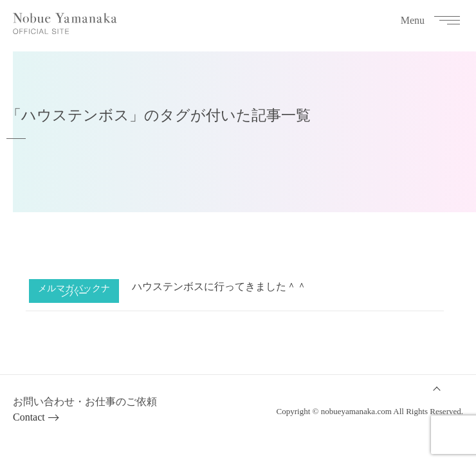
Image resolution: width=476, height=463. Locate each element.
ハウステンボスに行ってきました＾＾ (219, 286)
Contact (29, 417)
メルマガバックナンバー (74, 291)
